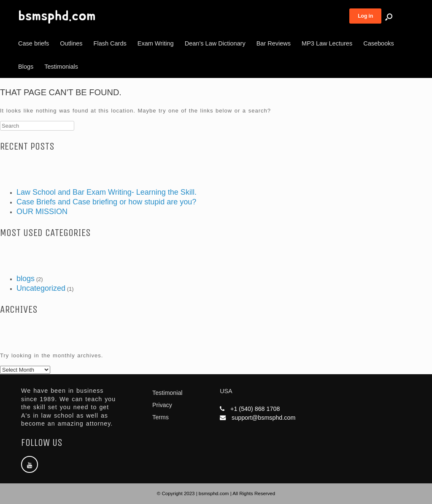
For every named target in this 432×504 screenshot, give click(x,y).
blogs (26, 279)
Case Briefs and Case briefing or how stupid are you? (106, 202)
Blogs (26, 67)
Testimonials (61, 67)
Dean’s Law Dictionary (215, 43)
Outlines (71, 43)
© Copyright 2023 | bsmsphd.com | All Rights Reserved (216, 493)
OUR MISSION (42, 212)
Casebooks (379, 43)
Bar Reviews (274, 43)
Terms (161, 417)
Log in (365, 16)
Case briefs (34, 43)
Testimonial (167, 393)
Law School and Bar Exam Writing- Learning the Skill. (107, 192)
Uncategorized (41, 288)
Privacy (162, 405)
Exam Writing (156, 43)
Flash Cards (110, 43)
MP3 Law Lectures (327, 43)
